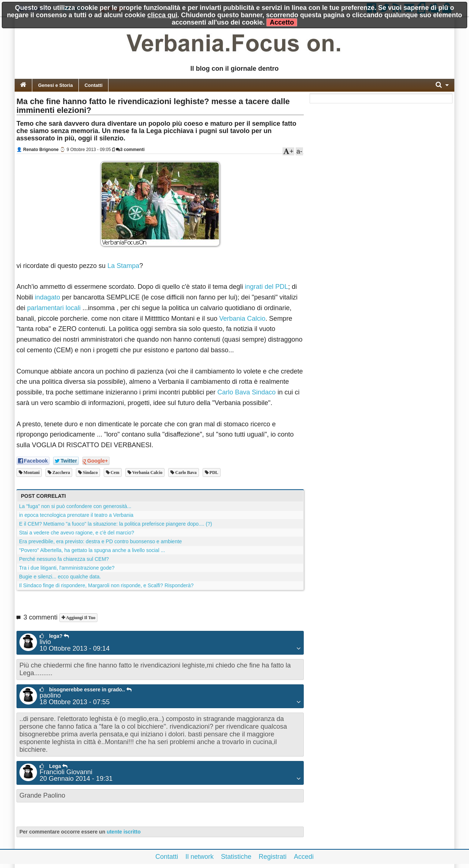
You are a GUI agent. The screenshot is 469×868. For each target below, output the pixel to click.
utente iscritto (124, 832)
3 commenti (130, 150)
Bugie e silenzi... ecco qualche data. (60, 577)
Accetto (282, 22)
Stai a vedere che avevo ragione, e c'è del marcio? (77, 533)
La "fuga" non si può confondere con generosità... (75, 506)
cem (115, 472)
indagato (47, 297)
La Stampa (123, 266)
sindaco (90, 472)
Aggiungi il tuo (80, 618)
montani (31, 472)
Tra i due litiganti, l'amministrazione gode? (67, 568)
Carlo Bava (185, 472)
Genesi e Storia (56, 85)
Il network (200, 857)
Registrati (273, 857)
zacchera (61, 472)
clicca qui (162, 15)
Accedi (304, 857)
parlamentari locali (54, 308)
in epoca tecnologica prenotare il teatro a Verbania (76, 515)
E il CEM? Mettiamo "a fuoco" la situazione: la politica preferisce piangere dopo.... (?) (116, 524)
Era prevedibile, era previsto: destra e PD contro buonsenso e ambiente (100, 541)
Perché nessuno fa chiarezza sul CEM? (64, 559)
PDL (213, 472)
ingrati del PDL (266, 287)
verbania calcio (147, 472)
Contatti (94, 85)
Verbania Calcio (242, 319)
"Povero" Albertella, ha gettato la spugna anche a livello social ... (92, 550)
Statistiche (236, 857)
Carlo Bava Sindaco (246, 392)
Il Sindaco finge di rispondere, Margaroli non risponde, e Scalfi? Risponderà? (106, 585)
